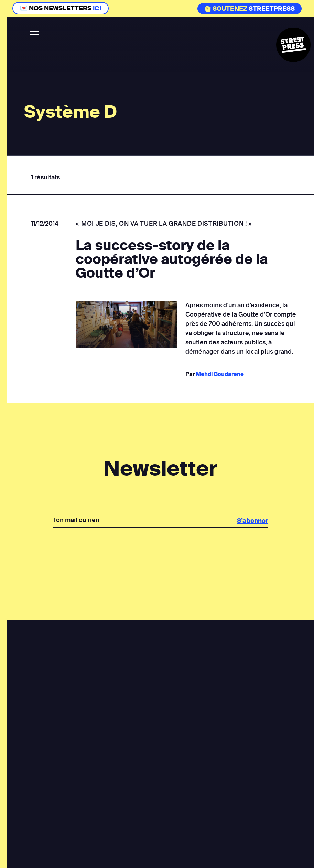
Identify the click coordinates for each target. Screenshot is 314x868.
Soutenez (226, 9)
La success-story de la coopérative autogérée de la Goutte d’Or (172, 259)
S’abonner (252, 521)
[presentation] (160, 551)
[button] (35, 33)
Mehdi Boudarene (219, 374)
